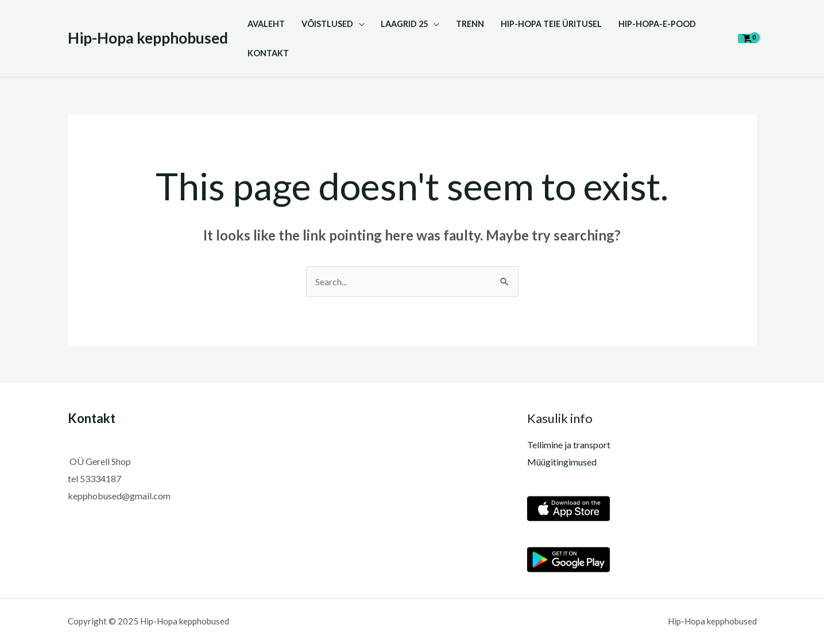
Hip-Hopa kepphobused (148, 38)
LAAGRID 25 (404, 24)
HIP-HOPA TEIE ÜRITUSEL (551, 24)
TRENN (470, 24)
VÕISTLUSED (327, 24)
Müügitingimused (562, 462)
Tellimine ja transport (569, 445)
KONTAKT (268, 53)
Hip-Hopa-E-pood (657, 24)
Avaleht (266, 24)
